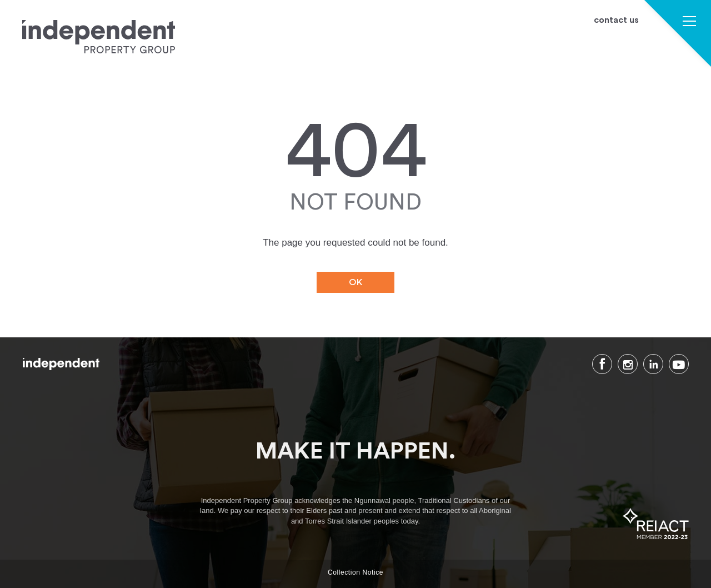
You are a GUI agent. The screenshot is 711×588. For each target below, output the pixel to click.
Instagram (628, 364)
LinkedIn (653, 364)
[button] (689, 23)
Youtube (679, 364)
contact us (616, 20)
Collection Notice (355, 572)
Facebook (602, 364)
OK (356, 282)
